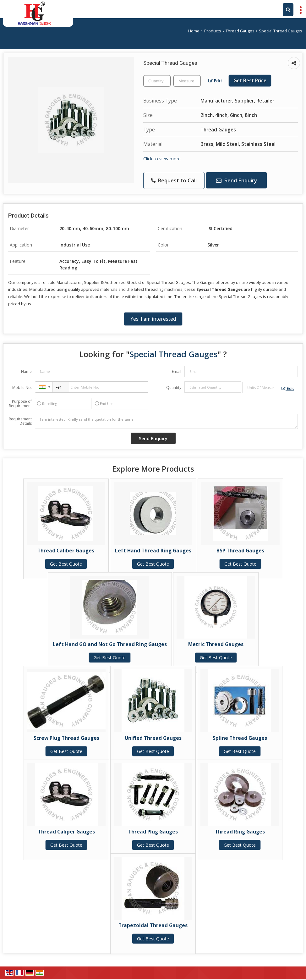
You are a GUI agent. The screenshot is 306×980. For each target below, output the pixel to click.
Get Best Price (250, 81)
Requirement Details (20, 421)
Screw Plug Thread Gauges (66, 738)
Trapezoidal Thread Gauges (153, 925)
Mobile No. (22, 388)
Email (177, 371)
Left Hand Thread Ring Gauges (153, 551)
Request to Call (174, 180)
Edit (215, 81)
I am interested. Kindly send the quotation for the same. (166, 421)
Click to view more (162, 159)
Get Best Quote (66, 564)
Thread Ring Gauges (240, 832)
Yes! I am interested (153, 319)
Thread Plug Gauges (153, 832)
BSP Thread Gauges (240, 551)
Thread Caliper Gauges (66, 832)
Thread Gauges (240, 31)
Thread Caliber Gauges (66, 551)
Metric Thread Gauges (216, 644)
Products (213, 31)
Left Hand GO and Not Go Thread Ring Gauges (110, 644)
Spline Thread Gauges (240, 738)
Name (26, 371)
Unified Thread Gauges (153, 738)
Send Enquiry (237, 180)
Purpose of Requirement (20, 404)
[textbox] (187, 81)
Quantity (174, 388)
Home (194, 31)
